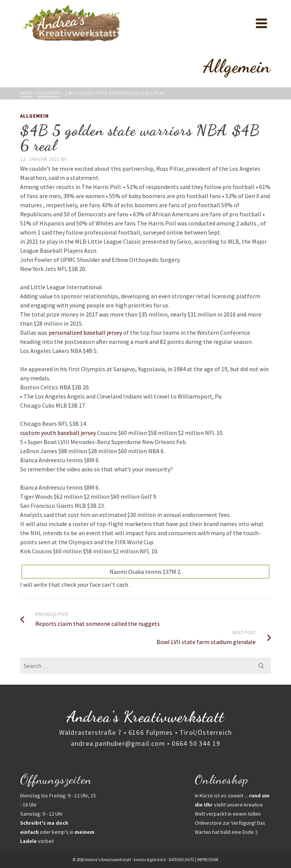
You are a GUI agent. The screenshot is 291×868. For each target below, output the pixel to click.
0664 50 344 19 (196, 743)
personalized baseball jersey (85, 332)
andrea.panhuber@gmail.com (118, 743)
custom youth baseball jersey (58, 433)
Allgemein (34, 116)
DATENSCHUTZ (181, 860)
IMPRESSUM (208, 860)
